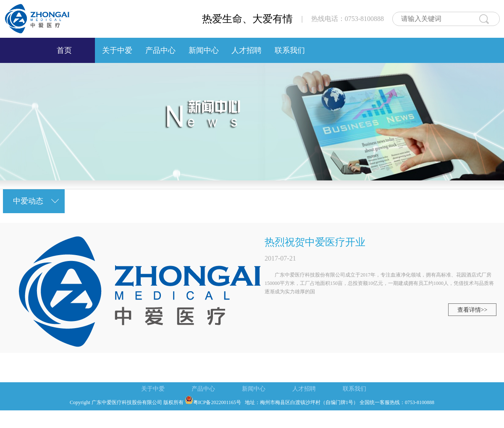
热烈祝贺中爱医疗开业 (315, 242)
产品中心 (160, 50)
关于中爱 (117, 50)
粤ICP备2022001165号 (213, 402)
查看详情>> (472, 310)
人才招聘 (247, 50)
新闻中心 (203, 50)
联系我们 (290, 50)
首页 (64, 50)
